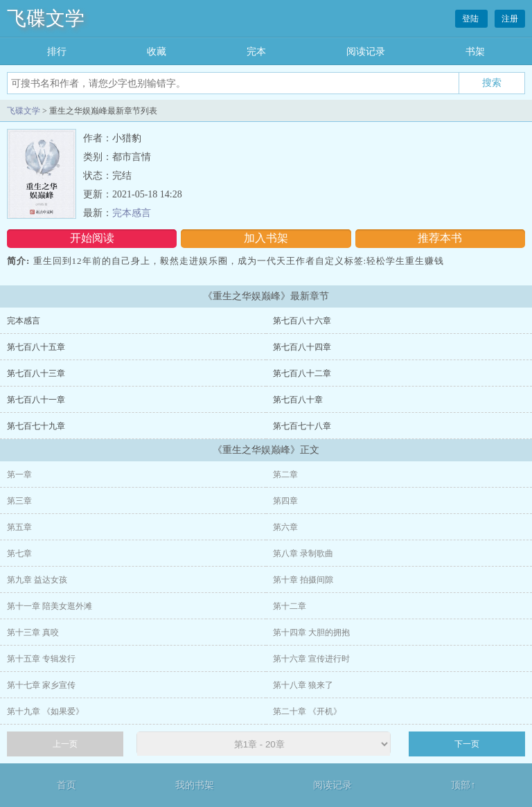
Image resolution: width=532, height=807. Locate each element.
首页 (66, 785)
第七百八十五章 (36, 347)
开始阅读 (92, 238)
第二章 (285, 475)
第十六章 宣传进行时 (311, 659)
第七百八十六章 (302, 321)
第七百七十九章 (36, 426)
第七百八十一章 (36, 400)
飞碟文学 (46, 18)
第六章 (285, 527)
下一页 (467, 744)
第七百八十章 (298, 400)
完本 (256, 52)
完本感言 (132, 213)
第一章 (19, 475)
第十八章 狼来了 (303, 685)
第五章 (19, 527)
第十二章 (290, 606)
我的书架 (195, 785)
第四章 (285, 501)
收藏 (157, 52)
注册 (510, 19)
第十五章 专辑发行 (41, 659)
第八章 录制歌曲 (303, 553)
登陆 (471, 19)
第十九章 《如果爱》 (45, 711)
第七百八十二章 (302, 373)
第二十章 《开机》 (307, 711)
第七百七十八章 (302, 426)
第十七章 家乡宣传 (41, 685)
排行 (57, 52)
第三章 (19, 501)
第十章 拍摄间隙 (303, 580)
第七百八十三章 (36, 373)
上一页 (65, 744)
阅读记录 (366, 52)
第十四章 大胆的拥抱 (311, 632)
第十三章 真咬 (33, 632)
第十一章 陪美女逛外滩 (50, 606)
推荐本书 (440, 238)
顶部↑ (463, 785)
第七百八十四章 (302, 347)
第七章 (19, 553)
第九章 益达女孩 (37, 580)
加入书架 (266, 238)
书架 (475, 52)
